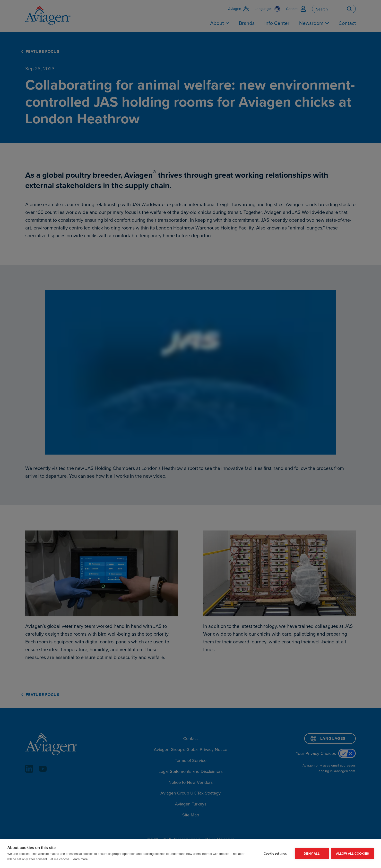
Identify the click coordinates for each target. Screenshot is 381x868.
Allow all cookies (352, 853)
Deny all (312, 853)
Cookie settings (275, 853)
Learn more (79, 859)
